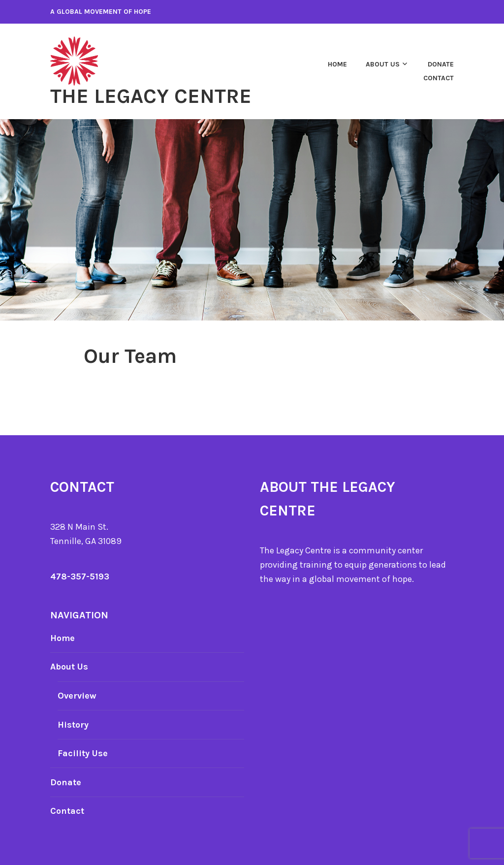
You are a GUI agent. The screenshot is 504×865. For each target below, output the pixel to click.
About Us (383, 64)
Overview (77, 696)
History (73, 725)
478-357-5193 (80, 577)
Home (337, 64)
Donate (441, 64)
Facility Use (83, 753)
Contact (439, 78)
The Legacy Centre (151, 96)
